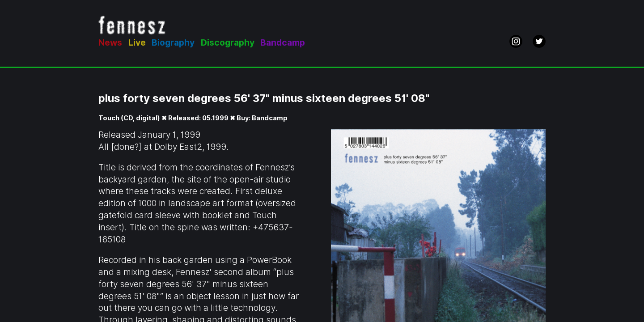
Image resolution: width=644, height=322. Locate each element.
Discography (228, 43)
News (110, 43)
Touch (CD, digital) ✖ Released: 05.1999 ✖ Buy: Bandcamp (193, 118)
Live (137, 43)
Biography (173, 43)
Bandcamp (283, 43)
